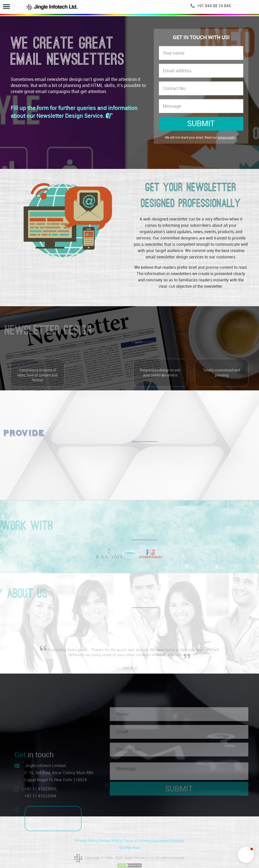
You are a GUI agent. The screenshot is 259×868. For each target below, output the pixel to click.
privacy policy (227, 138)
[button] (246, 855)
